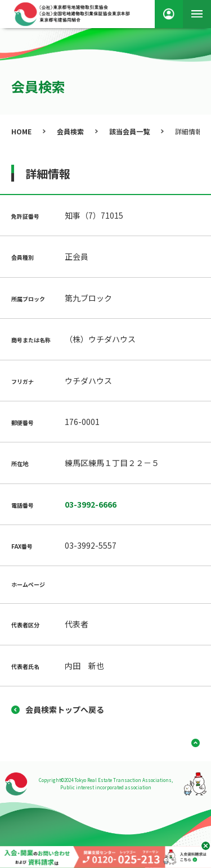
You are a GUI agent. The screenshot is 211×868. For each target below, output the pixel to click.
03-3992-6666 (91, 504)
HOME (21, 131)
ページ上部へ (191, 743)
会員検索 (70, 131)
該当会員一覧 (129, 131)
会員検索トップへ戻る (65, 709)
